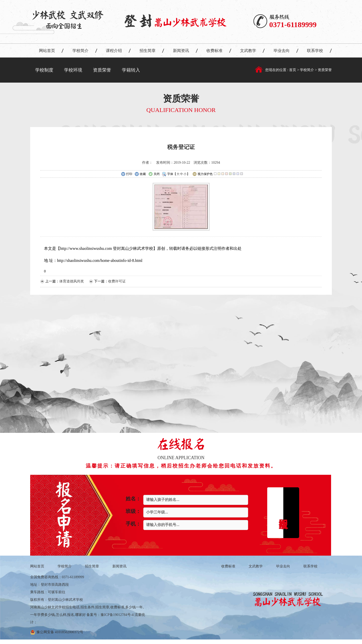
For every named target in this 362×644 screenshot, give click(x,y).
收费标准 (214, 51)
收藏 (140, 174)
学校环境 (73, 70)
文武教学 (248, 51)
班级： (133, 511)
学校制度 (44, 70)
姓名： (133, 499)
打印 (127, 174)
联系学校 (315, 51)
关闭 (154, 174)
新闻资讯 (181, 51)
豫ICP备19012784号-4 (117, 615)
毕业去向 (282, 51)
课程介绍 (114, 51)
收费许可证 (117, 281)
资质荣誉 (102, 70)
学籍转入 (131, 70)
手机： (133, 524)
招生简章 (148, 51)
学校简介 (80, 51)
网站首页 (47, 51)
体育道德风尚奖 (72, 281)
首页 (293, 70)
